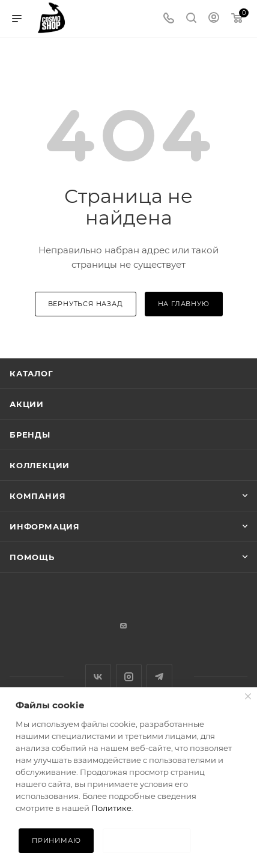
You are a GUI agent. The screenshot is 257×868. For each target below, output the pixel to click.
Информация (45, 526)
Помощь (32, 557)
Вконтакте (98, 677)
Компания (38, 496)
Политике (111, 808)
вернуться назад (86, 304)
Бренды (30, 435)
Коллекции (40, 465)
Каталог (32, 373)
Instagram (129, 677)
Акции (27, 404)
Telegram (159, 677)
